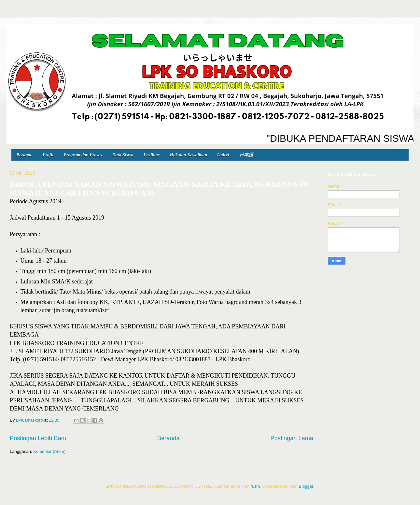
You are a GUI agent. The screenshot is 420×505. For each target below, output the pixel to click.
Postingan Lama (292, 438)
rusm (255, 486)
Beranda (24, 155)
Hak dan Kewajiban (188, 155)
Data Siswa (123, 155)
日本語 (246, 155)
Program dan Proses (83, 155)
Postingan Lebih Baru (38, 438)
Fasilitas (151, 155)
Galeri (223, 155)
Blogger (306, 486)
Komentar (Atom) (49, 451)
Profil (48, 155)
